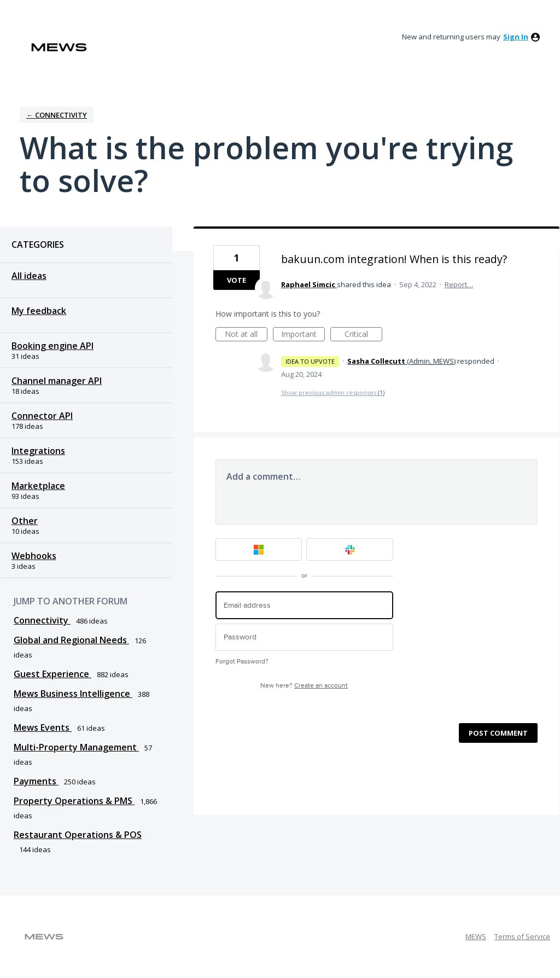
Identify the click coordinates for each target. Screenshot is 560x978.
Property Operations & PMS (74, 801)
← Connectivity (57, 115)
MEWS (476, 936)
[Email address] (304, 605)
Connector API (42, 416)
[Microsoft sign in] (259, 549)
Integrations (38, 451)
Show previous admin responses (333, 392)
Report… (459, 284)
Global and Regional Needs (71, 640)
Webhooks (34, 556)
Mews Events (43, 727)
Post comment (498, 733)
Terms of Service (522, 936)
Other (25, 521)
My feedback (39, 311)
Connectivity (42, 620)
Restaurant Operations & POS (78, 835)
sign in (516, 37)
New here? (304, 686)
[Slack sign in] (350, 549)
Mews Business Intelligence (73, 694)
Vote (237, 280)
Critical (363, 335)
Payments (36, 781)
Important (303, 335)
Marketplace (38, 486)
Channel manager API (57, 381)
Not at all (246, 335)
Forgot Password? (242, 662)
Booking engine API (52, 346)
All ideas (29, 276)
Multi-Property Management (76, 747)
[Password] (304, 638)
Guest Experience (52, 674)
